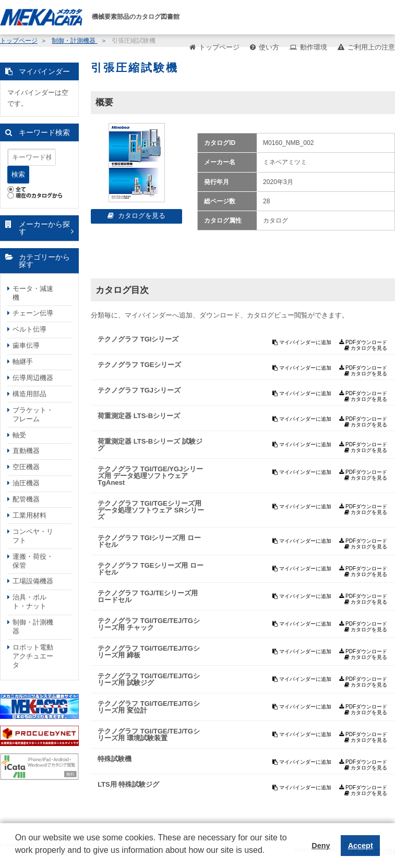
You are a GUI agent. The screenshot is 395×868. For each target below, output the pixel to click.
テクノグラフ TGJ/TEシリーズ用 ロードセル (148, 596)
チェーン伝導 (33, 313)
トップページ (219, 47)
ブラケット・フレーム (33, 414)
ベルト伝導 (29, 329)
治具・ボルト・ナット (29, 602)
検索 (18, 174)
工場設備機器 (33, 581)
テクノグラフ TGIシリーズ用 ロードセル (149, 541)
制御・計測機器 (33, 627)
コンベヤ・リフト (33, 536)
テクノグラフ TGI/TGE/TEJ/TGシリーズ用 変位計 (149, 707)
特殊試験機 (115, 759)
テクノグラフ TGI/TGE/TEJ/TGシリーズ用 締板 (149, 652)
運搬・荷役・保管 (33, 561)
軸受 (19, 435)
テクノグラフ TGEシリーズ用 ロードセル (151, 569)
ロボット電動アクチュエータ (33, 656)
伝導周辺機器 (33, 378)
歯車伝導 (26, 345)
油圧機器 (26, 483)
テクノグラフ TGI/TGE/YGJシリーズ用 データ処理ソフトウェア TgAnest (150, 476)
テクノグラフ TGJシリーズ (139, 390)
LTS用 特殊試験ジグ (128, 784)
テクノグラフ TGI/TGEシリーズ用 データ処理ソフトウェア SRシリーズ (151, 510)
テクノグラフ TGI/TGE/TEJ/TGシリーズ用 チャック (149, 624)
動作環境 (314, 47)
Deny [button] (321, 846)
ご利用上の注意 (371, 47)
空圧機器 (26, 467)
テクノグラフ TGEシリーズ (139, 365)
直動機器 (26, 451)
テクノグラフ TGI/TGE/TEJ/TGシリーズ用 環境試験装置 (149, 735)
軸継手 (23, 362)
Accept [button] (361, 846)
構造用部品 (29, 394)
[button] (17, 858)
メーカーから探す (44, 228)
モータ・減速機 (33, 293)
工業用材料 (29, 515)
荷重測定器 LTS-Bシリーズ (139, 416)
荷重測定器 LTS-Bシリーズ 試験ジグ (150, 445)
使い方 (269, 47)
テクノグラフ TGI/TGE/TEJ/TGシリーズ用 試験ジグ (149, 679)
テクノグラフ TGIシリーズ (138, 339)
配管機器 (26, 499)
